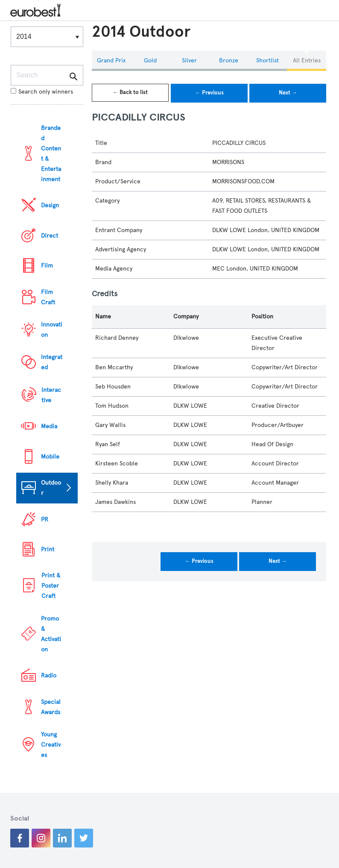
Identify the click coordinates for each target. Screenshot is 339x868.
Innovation (52, 330)
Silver (189, 60)
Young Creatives (51, 745)
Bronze (229, 60)
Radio (49, 675)
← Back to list (130, 92)
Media (49, 426)
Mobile (50, 457)
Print (48, 549)
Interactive (51, 395)
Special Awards (51, 707)
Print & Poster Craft (51, 586)
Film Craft (48, 297)
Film (47, 266)
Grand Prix (111, 60)
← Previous (209, 93)
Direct (50, 236)
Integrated (52, 362)
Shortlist (267, 60)
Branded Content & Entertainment (51, 154)
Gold (150, 60)
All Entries (307, 60)
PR (45, 519)
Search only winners (42, 92)
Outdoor (51, 488)
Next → (288, 93)
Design (50, 205)
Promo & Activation (51, 634)
